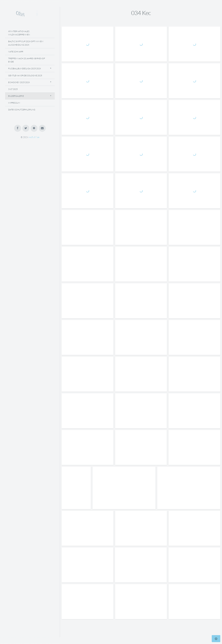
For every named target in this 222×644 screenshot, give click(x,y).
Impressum (14, 103)
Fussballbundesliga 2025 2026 (25, 68)
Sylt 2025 (13, 89)
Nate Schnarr (16, 52)
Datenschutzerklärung (22, 110)
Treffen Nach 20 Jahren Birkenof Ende (27, 60)
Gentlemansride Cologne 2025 (25, 75)
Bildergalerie (16, 96)
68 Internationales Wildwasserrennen (19, 33)
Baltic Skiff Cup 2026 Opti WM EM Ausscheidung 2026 (26, 43)
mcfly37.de (34, 137)
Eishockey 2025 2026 (19, 82)
